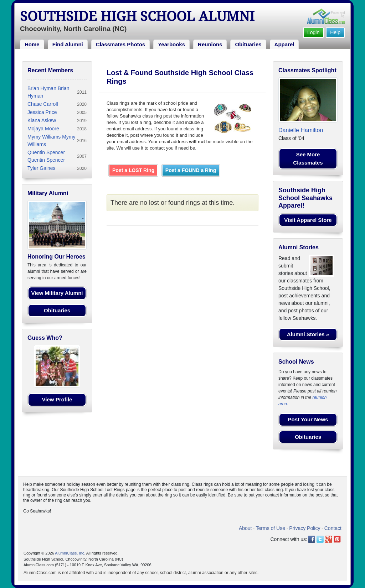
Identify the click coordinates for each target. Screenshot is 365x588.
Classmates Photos (120, 44)
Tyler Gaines (42, 168)
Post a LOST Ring (133, 170)
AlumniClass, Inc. (70, 553)
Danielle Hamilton (301, 130)
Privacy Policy (305, 528)
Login (313, 32)
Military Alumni (48, 193)
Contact (333, 528)
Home (32, 44)
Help (335, 32)
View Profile (57, 399)
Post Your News (308, 419)
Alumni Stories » (308, 334)
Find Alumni (68, 44)
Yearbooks (171, 44)
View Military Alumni (57, 293)
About (245, 528)
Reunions (210, 44)
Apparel (284, 44)
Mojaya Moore (43, 129)
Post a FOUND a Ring (191, 170)
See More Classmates (308, 158)
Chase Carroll (43, 104)
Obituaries (248, 44)
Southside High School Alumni (137, 16)
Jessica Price (42, 112)
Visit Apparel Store (308, 220)
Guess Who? (45, 338)
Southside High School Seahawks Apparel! (305, 198)
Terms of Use (271, 528)
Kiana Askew (42, 120)
